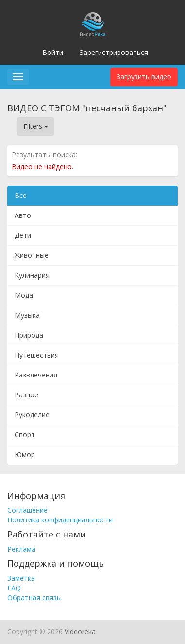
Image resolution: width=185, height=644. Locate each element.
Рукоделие (32, 415)
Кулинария (32, 275)
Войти (53, 52)
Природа (29, 335)
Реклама (21, 549)
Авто (23, 215)
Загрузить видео (144, 77)
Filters (36, 126)
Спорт (25, 435)
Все (21, 195)
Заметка (21, 578)
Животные (32, 255)
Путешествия (37, 355)
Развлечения (36, 375)
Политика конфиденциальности (60, 520)
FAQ (14, 588)
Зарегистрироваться (114, 52)
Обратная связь (34, 598)
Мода (24, 295)
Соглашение (27, 510)
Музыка (27, 315)
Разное (26, 395)
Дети (23, 235)
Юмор (25, 455)
